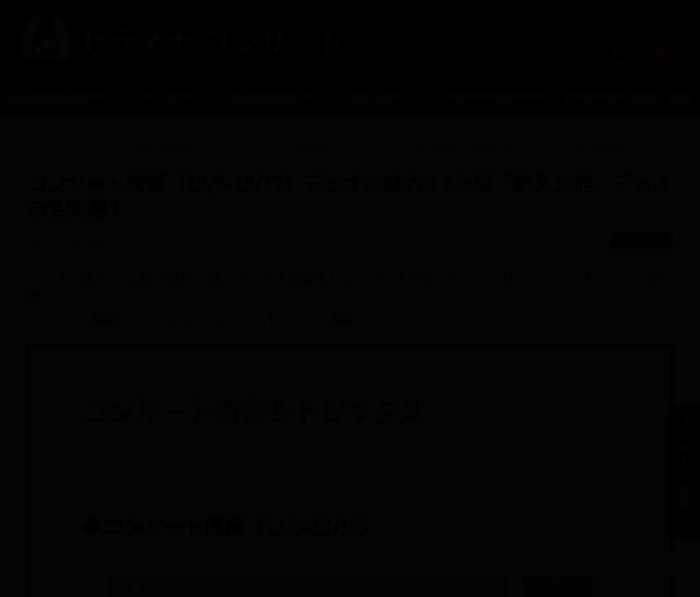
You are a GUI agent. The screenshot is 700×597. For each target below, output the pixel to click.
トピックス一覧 (111, 150)
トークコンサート (171, 97)
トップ (41, 150)
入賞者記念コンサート (62, 97)
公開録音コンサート (284, 97)
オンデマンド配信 (608, 97)
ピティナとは (552, 18)
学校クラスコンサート (499, 97)
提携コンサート (389, 97)
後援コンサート (201, 150)
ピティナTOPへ (637, 18)
